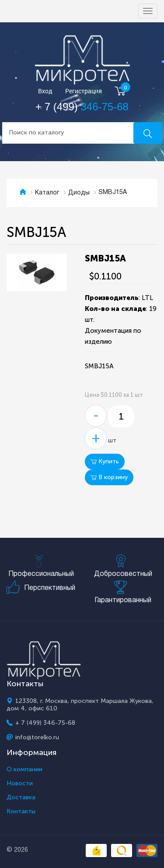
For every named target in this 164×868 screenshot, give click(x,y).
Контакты (21, 812)
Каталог (47, 193)
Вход (45, 91)
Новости (20, 783)
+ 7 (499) (82, 107)
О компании (24, 769)
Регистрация (84, 91)
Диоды (79, 193)
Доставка (21, 797)
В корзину (109, 477)
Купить (105, 461)
